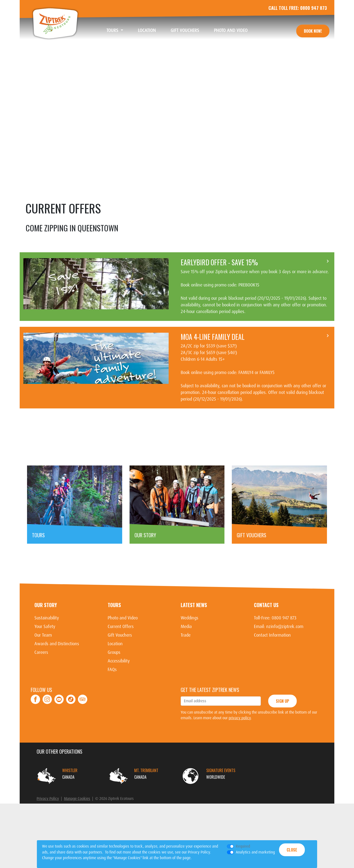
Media (186, 659)
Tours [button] (113, 30)
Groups (114, 685)
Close (292, 850)
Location (151, 30)
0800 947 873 (314, 8)
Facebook (36, 729)
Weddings (190, 651)
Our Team (43, 668)
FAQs (112, 702)
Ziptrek (55, 23)
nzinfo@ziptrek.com (285, 659)
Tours (114, 638)
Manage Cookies (77, 831)
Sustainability (47, 651)
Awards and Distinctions (57, 676)
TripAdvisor (83, 729)
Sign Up (282, 734)
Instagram (47, 729)
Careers (41, 685)
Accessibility (119, 694)
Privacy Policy (48, 831)
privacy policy (240, 751)
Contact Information (272, 668)
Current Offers (121, 659)
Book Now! (313, 31)
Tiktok (71, 729)
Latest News (194, 638)
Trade (186, 668)
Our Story (46, 638)
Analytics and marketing (255, 852)
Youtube (59, 729)
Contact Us (266, 638)
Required (243, 846)
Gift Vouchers (189, 30)
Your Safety (45, 659)
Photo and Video (234, 30)
